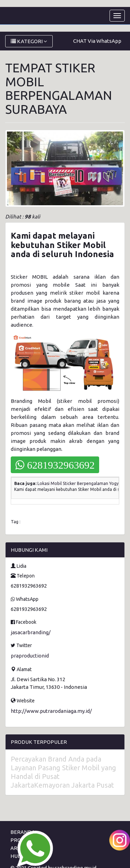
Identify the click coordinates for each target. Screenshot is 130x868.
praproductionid (30, 656)
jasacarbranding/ (31, 632)
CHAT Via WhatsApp (97, 41)
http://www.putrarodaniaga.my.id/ (51, 711)
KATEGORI (29, 41)
